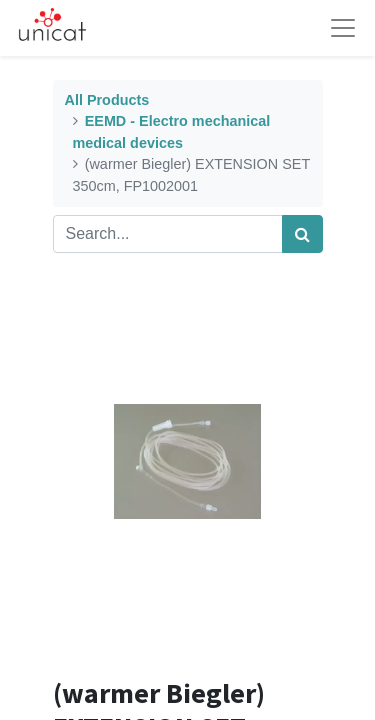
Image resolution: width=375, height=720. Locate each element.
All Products (107, 100)
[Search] (302, 234)
